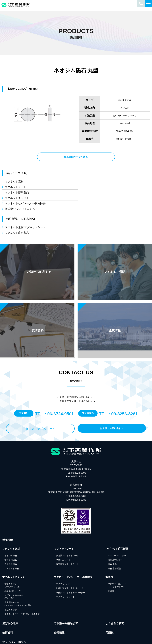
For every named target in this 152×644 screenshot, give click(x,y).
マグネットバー (63, 565)
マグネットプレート (65, 578)
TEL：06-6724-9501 (54, 395)
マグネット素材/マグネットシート (25, 212)
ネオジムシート (63, 541)
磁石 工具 (112, 545)
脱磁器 (111, 572)
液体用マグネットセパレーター (71, 574)
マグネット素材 (14, 182)
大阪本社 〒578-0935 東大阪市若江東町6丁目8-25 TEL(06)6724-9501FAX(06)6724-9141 (76, 450)
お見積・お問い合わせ (112, 409)
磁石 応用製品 (114, 550)
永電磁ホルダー (115, 541)
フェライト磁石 (12, 550)
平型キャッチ (11, 591)
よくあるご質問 (115, 604)
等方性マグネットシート (67, 545)
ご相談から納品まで (66, 604)
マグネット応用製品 (17, 187)
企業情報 (59, 614)
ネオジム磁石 (11, 537)
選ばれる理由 (10, 604)
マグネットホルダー (117, 537)
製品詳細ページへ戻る (76, 157)
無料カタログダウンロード (40, 410)
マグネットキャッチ (94, 187)
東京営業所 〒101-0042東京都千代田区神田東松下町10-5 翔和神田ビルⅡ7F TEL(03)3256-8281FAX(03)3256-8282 (76, 473)
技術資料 (8, 614)
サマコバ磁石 (11, 541)
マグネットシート (92, 182)
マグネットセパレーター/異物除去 (25, 192)
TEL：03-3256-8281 (118, 395)
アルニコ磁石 (11, 545)
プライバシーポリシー (16, 623)
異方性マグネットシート (67, 537)
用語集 (110, 614)
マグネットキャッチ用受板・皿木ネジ (22, 595)
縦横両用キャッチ (13, 572)
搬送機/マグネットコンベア (98, 192)
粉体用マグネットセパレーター (71, 569)
